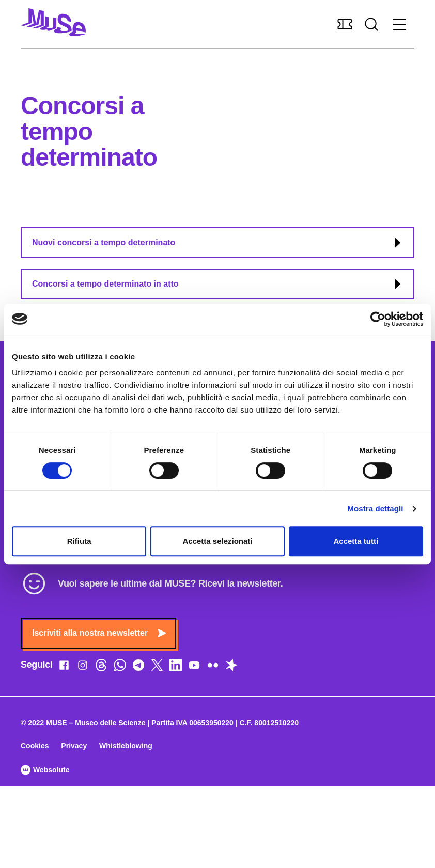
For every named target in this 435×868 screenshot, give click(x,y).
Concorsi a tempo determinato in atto (218, 284)
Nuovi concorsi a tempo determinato (218, 243)
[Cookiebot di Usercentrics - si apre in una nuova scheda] (378, 319)
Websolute (45, 770)
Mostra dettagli (375, 508)
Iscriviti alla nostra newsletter (99, 633)
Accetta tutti (356, 541)
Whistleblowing (126, 746)
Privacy (74, 746)
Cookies (35, 746)
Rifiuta (79, 541)
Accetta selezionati (217, 541)
